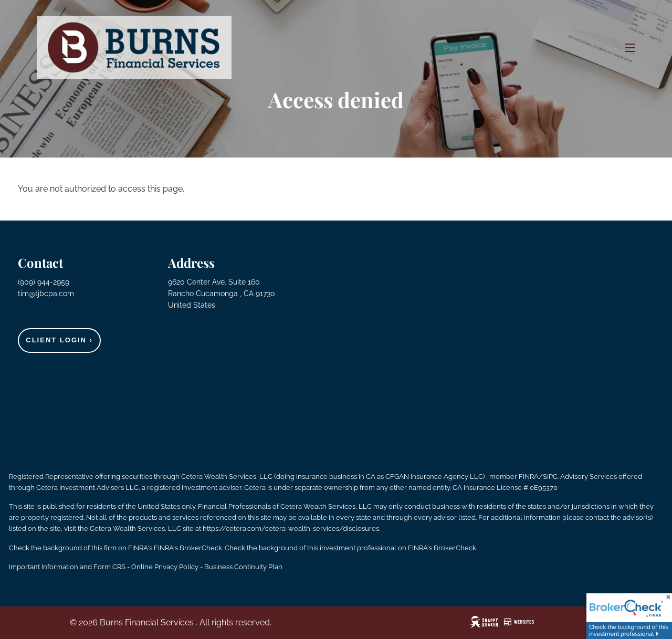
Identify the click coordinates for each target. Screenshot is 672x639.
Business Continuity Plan (243, 567)
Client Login (59, 340)
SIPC (550, 476)
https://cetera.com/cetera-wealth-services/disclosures (291, 528)
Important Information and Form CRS (67, 567)
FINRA (529, 476)
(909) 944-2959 (45, 282)
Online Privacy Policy (165, 567)
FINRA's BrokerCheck (188, 548)
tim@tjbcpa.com (46, 294)
